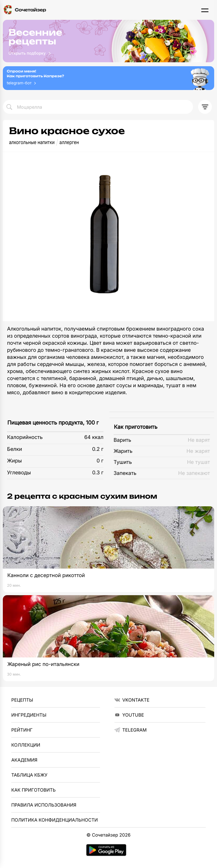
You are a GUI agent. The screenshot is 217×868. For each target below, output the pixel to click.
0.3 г (98, 473)
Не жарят (198, 451)
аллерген (69, 142)
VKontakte (132, 700)
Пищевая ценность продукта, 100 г (53, 423)
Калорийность (25, 437)
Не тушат (198, 462)
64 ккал (94, 437)
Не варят (199, 440)
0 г (100, 461)
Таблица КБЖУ (29, 775)
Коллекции (26, 745)
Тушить (123, 462)
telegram (131, 730)
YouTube (129, 715)
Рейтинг (22, 730)
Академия (24, 760)
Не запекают (194, 473)
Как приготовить (136, 427)
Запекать (125, 473)
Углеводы (19, 473)
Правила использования (44, 805)
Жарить (123, 451)
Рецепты (22, 700)
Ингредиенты (29, 715)
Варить (122, 440)
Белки (15, 449)
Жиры (14, 461)
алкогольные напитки (32, 142)
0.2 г (98, 449)
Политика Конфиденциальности (55, 820)
